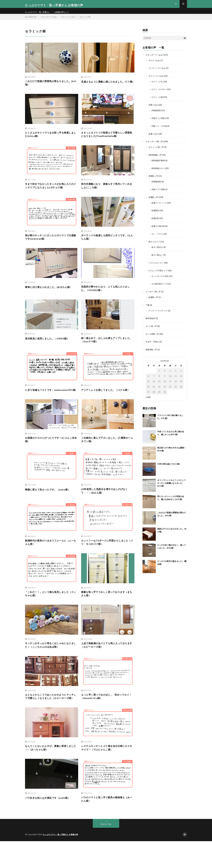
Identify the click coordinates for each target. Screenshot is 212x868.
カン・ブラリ (158, 236)
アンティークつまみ (158, 73)
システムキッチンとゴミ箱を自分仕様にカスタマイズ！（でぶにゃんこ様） (107, 773)
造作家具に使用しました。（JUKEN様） (50, 349)
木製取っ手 (154, 179)
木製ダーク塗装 (159, 122)
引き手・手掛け (153, 342)
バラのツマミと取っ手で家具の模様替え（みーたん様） (106, 826)
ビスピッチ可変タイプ (159, 272)
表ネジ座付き (158, 249)
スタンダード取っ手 (155, 145)
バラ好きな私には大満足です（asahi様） (50, 824)
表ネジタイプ (155, 244)
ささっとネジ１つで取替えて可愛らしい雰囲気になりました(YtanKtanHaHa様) (107, 141)
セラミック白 (158, 86)
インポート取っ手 (154, 293)
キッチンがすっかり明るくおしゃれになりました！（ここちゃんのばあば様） (51, 665)
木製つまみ (154, 109)
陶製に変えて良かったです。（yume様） (50, 506)
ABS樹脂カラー (158, 172)
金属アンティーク (160, 206)
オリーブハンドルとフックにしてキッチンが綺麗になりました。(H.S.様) (172, 483)
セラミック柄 (158, 102)
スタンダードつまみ (155, 60)
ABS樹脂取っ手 (156, 158)
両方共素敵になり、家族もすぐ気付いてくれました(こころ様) (107, 194)
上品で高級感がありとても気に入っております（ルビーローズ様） (107, 665)
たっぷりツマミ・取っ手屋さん (39, 15)
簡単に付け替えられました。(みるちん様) (50, 296)
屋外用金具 (151, 319)
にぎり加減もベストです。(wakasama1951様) (41, 403)
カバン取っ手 (152, 327)
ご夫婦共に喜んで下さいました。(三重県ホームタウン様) (107, 455)
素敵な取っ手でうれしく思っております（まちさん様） (106, 612)
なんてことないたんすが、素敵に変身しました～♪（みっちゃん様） (51, 773)
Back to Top (106, 851)
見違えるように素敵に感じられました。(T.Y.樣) (106, 89)
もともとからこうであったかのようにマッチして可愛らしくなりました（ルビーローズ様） (51, 719)
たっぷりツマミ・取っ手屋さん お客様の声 (62, 861)
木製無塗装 (156, 115)
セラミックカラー (160, 94)
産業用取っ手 (152, 350)
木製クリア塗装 (159, 192)
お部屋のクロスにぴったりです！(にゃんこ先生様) (51, 455)
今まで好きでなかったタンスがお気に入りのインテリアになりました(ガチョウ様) (51, 194)
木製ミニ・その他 (160, 130)
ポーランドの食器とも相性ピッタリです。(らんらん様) (107, 246)
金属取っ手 (154, 200)
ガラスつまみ (155, 66)
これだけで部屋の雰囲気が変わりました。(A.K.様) (51, 89)
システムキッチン (157, 265)
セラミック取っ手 (157, 151)
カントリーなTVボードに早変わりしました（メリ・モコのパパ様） (108, 560)
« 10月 (148, 397)
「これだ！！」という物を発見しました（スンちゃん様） (50, 612)
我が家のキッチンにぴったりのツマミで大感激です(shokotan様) (51, 246)
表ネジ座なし (158, 257)
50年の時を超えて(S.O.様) (168, 464)
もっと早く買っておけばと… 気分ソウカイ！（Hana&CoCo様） (107, 717)
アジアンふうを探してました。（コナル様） (106, 403)
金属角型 (155, 213)
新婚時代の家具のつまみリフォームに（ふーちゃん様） (51, 560)
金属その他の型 (159, 228)
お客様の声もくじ (67, 15)
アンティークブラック (159, 312)
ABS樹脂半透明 (158, 164)
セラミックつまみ (157, 81)
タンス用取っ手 (153, 335)
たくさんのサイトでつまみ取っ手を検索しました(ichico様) (51, 141)
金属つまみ (154, 138)
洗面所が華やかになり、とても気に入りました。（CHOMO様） (107, 298)
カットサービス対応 (161, 278)
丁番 (148, 306)
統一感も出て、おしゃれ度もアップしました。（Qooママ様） (107, 351)
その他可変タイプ (160, 285)
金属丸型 (155, 221)
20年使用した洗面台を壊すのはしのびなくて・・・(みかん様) (107, 508)
